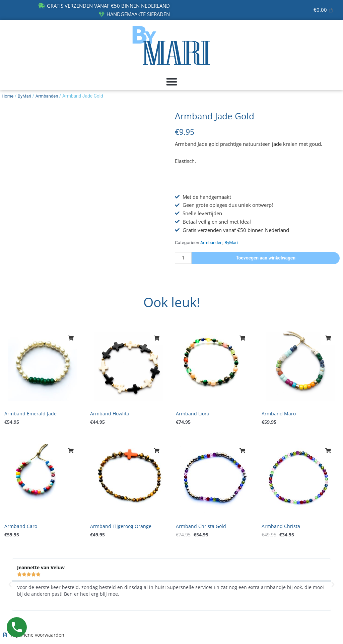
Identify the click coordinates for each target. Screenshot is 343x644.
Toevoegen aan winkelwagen (266, 258)
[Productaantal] (184, 258)
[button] (171, 82)
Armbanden (49, 96)
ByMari (26, 96)
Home (8, 96)
